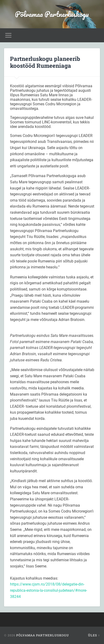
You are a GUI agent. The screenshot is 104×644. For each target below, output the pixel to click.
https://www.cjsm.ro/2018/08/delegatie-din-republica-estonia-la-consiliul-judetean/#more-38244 (49, 590)
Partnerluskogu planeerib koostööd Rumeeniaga (45, 62)
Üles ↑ (94, 635)
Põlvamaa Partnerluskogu (52, 14)
